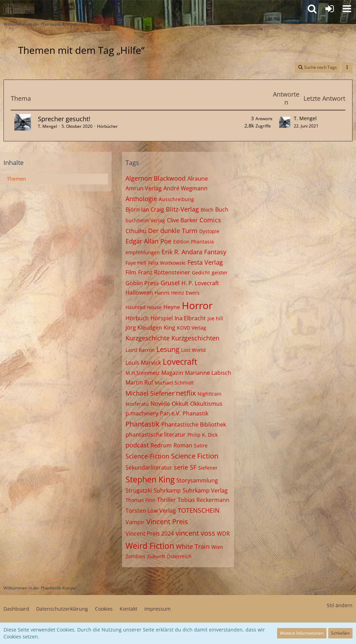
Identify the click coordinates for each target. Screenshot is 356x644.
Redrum (161, 445)
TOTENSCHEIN (199, 510)
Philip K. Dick (203, 435)
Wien (217, 547)
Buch (222, 209)
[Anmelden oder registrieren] (330, 9)
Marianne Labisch (208, 373)
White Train (193, 546)
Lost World (193, 350)
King (169, 328)
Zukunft (156, 556)
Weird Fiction (150, 546)
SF (193, 467)
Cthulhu (136, 231)
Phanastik (195, 413)
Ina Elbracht (190, 318)
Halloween (139, 292)
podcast (137, 445)
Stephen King (150, 479)
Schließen (340, 633)
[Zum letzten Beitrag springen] (285, 122)
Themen (17, 179)
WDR (223, 534)
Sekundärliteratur (149, 468)
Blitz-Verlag (182, 209)
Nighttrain (209, 394)
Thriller (167, 500)
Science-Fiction (147, 456)
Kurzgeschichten (195, 338)
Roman (183, 445)
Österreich (179, 556)
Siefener (208, 468)
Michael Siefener (150, 393)
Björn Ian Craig (145, 209)
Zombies (135, 556)
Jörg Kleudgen (144, 328)
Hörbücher (107, 126)
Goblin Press (142, 283)
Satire (201, 445)
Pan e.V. (170, 413)
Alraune (198, 179)
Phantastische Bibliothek (194, 424)
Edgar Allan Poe (148, 241)
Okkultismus (206, 404)
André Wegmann (185, 188)
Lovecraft (180, 362)
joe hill (215, 318)
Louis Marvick (143, 363)
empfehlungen (143, 252)
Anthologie (141, 199)
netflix (186, 393)
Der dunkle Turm (173, 231)
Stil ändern (340, 605)
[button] (347, 9)
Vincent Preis (167, 522)
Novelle (160, 404)
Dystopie (209, 231)
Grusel (170, 283)
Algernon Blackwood (156, 178)
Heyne (172, 307)
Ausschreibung (176, 199)
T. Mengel (47, 126)
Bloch (207, 210)
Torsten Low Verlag (151, 511)
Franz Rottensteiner (164, 272)
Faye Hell (136, 263)
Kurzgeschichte (148, 338)
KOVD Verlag (192, 328)
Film (131, 272)
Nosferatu (137, 404)
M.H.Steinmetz (143, 373)
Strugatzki (139, 490)
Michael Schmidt (174, 383)
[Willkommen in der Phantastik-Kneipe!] (19, 9)
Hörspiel (162, 318)
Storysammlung (197, 480)
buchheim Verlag (145, 220)
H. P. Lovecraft (200, 283)
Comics (210, 220)
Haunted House (144, 307)
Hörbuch (137, 318)
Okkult (180, 404)
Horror (197, 305)
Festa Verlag (205, 262)
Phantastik (143, 424)
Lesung (168, 349)
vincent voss (195, 533)
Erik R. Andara (182, 252)
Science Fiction (195, 456)
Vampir (135, 522)
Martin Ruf (139, 382)
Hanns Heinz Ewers (177, 293)
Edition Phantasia (193, 242)
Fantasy (215, 252)
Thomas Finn (140, 500)
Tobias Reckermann (204, 500)
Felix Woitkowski (167, 263)
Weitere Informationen (302, 633)
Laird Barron (140, 350)
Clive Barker (182, 220)
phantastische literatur (156, 435)
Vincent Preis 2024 (150, 534)
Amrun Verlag (144, 188)
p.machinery (142, 413)
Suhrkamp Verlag (205, 490)
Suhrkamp (167, 490)
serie (181, 467)
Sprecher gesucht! (64, 119)
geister (220, 273)
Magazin (172, 373)
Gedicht (201, 273)
